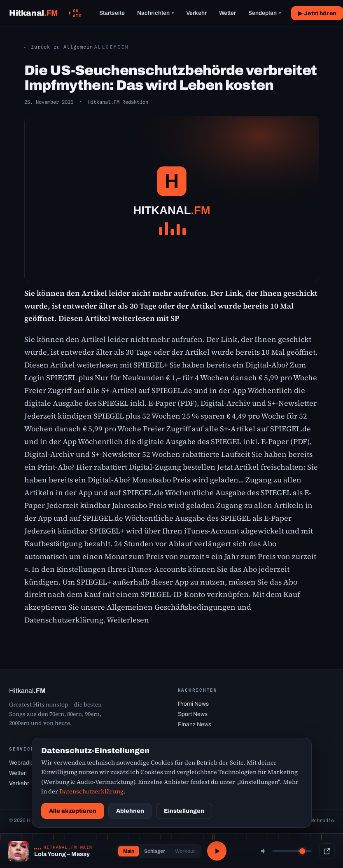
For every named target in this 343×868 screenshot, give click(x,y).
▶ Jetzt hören (317, 13)
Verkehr (196, 13)
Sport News (193, 714)
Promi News (193, 704)
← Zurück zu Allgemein (59, 47)
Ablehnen (130, 811)
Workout (184, 851)
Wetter (227, 13)
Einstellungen (184, 811)
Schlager (154, 851)
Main (128, 851)
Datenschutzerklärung (91, 791)
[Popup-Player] (327, 851)
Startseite (112, 13)
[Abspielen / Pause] (217, 851)
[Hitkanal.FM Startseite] (34, 13)
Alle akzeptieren (73, 811)
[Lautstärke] (292, 851)
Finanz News (195, 724)
